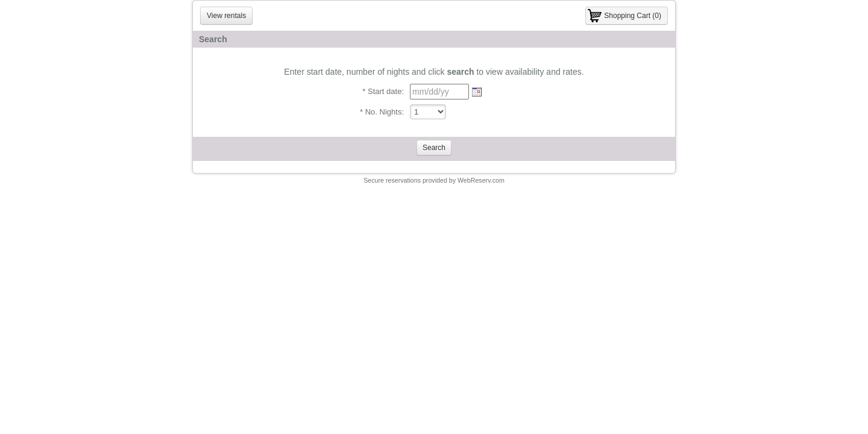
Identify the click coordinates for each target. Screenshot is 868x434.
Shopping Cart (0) (633, 16)
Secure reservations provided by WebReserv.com (434, 180)
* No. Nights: (382, 112)
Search (434, 148)
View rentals (226, 16)
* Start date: (383, 91)
